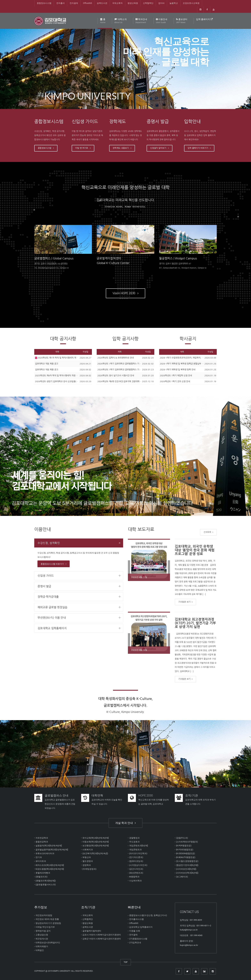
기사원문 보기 (185, 602)
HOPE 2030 (146, 795)
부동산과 (87, 857)
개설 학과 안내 (125, 823)
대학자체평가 (42, 946)
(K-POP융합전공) (184, 846)
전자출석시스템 (136, 919)
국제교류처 (117, 3)
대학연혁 (97, 795)
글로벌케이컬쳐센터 (92, 931)
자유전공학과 (42, 838)
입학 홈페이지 (204, 19)
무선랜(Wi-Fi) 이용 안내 (52, 618)
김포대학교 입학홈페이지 (52, 628)
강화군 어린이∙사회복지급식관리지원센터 (102, 939)
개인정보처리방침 (44, 915)
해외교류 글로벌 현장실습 (53, 607)
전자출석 (61, 3)
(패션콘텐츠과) (136, 873)
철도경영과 (88, 861)
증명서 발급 (44, 586)
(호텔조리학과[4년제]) (46, 881)
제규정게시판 (42, 939)
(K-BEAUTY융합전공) (186, 857)
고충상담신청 (42, 935)
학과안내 (141, 21)
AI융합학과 (134, 877)
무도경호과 (134, 842)
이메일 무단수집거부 (45, 927)
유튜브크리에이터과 (45, 853)
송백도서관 (102, 3)
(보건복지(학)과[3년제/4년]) (95, 853)
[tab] (79, 543)
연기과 (39, 857)
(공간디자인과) (136, 869)
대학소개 (120, 21)
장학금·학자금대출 (48, 597)
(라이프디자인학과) (138, 853)
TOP (126, 962)
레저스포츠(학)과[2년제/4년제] (50, 865)
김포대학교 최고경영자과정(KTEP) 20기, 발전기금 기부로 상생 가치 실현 (195, 623)
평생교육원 (133, 3)
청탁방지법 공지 (43, 931)
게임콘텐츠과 (135, 850)
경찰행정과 (134, 838)
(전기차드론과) (136, 857)
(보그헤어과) (182, 877)
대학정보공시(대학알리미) (48, 943)
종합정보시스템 (44, 3)
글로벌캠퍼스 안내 (57, 795)
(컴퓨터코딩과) (136, 861)
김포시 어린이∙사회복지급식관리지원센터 (102, 935)
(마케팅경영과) (89, 869)
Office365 (87, 3)
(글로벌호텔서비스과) (46, 885)
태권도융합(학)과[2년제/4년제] (50, 869)
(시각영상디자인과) (138, 865)
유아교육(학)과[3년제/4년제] (96, 838)
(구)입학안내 (135, 943)
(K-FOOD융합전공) (185, 850)
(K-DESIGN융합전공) (186, 853)
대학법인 (40, 950)
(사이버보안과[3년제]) (186, 869)
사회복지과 (88, 850)
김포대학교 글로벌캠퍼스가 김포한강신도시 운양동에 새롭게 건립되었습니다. (60, 804)
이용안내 (162, 21)
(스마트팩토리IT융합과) (187, 842)
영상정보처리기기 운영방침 (48, 923)
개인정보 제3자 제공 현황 (47, 919)
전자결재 (74, 3)
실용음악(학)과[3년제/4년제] (49, 846)
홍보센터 (182, 21)
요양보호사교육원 (191, 3)
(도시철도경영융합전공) (187, 861)
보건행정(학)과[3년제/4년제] (96, 846)
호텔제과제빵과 (43, 873)
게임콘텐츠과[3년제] (139, 846)
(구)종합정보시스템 (138, 939)
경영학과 (87, 865)
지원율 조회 (135, 931)
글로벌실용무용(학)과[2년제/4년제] (52, 850)
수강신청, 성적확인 (49, 543)
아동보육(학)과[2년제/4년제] (96, 842)
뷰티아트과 (41, 861)
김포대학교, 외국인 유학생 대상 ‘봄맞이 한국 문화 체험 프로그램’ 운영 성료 (195, 550)
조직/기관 (192, 795)
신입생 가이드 (46, 576)
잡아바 (161, 3)
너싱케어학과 (135, 881)
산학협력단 (148, 3)
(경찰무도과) (182, 838)
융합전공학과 (42, 842)
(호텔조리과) (41, 877)
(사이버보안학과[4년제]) (187, 873)
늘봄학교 (174, 3)
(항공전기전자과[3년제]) (187, 865)
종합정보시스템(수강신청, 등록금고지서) (148, 915)
